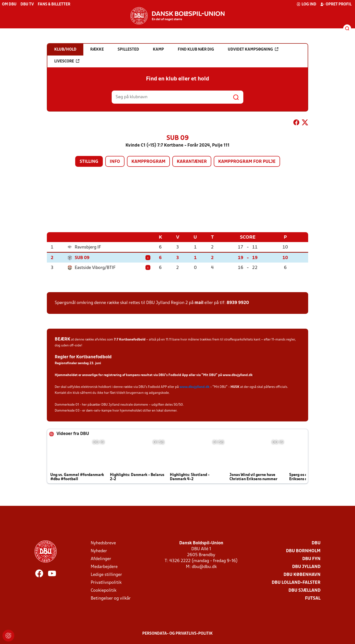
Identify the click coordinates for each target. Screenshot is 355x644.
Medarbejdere (104, 567)
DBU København (302, 575)
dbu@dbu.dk (204, 567)
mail (199, 303)
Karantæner (192, 162)
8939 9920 (238, 303)
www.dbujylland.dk (238, 375)
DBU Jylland (306, 567)
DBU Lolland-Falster (296, 582)
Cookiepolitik (104, 590)
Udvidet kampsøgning (253, 49)
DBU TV (27, 4)
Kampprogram (148, 162)
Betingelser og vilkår (111, 598)
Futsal (313, 598)
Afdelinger (101, 559)
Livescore (67, 61)
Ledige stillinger (106, 575)
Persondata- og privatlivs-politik (177, 633)
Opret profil (336, 4)
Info (115, 162)
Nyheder (99, 551)
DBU (316, 543)
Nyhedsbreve (103, 543)
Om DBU (9, 4)
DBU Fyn (311, 559)
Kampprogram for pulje (247, 162)
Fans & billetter (54, 4)
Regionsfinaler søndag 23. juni (78, 363)
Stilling (89, 162)
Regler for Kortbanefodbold (83, 357)
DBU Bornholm (303, 551)
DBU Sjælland (304, 590)
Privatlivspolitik (106, 582)
